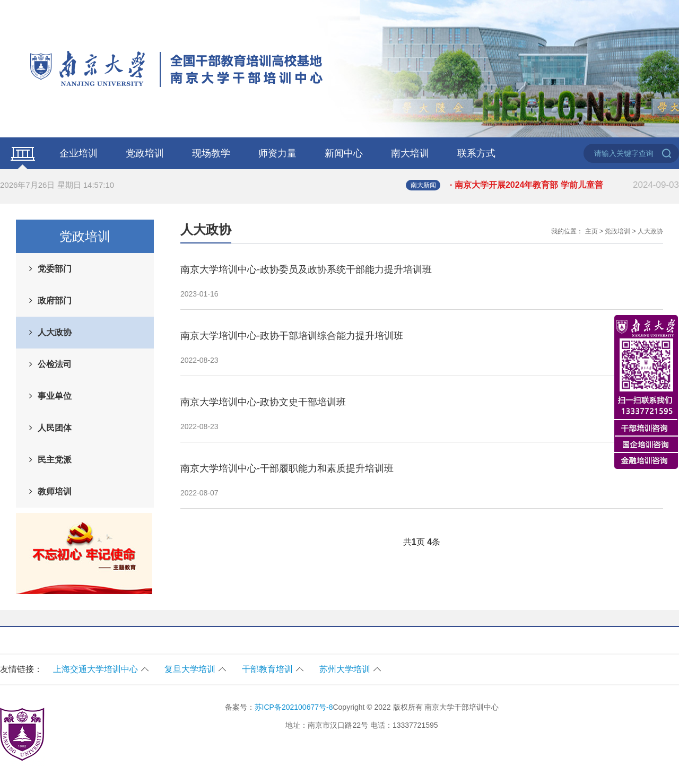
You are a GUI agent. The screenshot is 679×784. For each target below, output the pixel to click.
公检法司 (55, 364)
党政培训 (145, 153)
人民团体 (55, 428)
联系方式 (476, 153)
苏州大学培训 (345, 669)
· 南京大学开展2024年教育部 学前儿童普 (564, 185)
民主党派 (55, 460)
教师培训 (55, 491)
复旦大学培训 (190, 669)
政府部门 (55, 300)
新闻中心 (344, 153)
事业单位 (55, 396)
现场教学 (211, 153)
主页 (591, 231)
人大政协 (55, 332)
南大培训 (410, 153)
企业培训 (79, 153)
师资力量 (277, 153)
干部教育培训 (267, 669)
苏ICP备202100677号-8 (294, 707)
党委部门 (55, 269)
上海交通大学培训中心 (95, 669)
